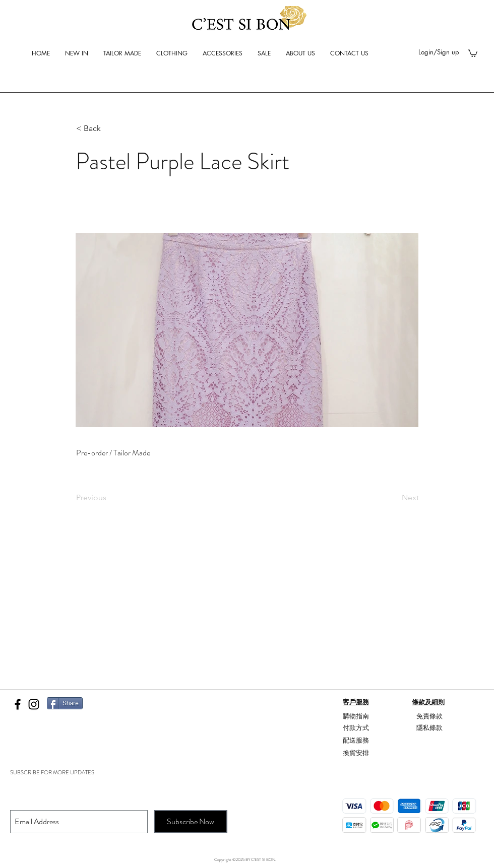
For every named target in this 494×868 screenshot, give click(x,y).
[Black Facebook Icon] (18, 704)
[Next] (394, 498)
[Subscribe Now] (191, 822)
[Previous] (109, 498)
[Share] (65, 703)
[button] (473, 53)
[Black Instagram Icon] (34, 704)
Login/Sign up (439, 52)
